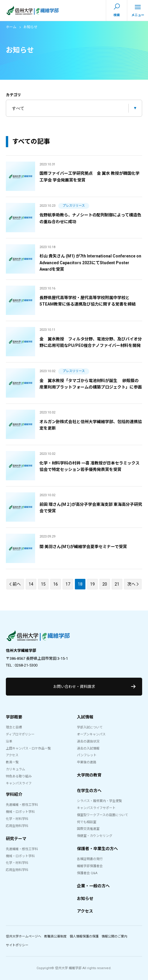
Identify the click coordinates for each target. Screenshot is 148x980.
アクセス (12, 755)
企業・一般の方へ (93, 886)
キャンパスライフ (19, 783)
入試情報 (85, 717)
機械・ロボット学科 (20, 812)
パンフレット (87, 755)
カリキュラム (16, 769)
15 (43, 584)
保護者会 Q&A (87, 873)
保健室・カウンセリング (95, 836)
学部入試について (90, 727)
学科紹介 (14, 794)
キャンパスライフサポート (96, 808)
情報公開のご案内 (114, 936)
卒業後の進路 (87, 762)
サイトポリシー (17, 945)
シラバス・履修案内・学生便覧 (99, 801)
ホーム (11, 27)
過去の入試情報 (88, 748)
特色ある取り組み (19, 776)
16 (56, 584)
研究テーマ (16, 839)
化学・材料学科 (17, 819)
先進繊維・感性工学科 (22, 805)
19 (92, 584)
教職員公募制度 (55, 936)
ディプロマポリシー (20, 734)
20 (105, 584)
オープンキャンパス (91, 734)
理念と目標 (14, 727)
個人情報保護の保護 (84, 936)
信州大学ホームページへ (24, 936)
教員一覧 (12, 762)
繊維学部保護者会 (90, 866)
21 (117, 584)
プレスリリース (74, 206)
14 (31, 584)
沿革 (9, 741)
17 (68, 584)
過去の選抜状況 (88, 741)
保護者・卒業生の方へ (97, 849)
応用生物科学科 (17, 826)
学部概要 (14, 717)
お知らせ (85, 898)
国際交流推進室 (88, 829)
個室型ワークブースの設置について (103, 815)
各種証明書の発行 (90, 859)
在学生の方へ (89, 791)
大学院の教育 (89, 775)
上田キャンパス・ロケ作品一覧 (28, 748)
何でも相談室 (87, 822)
